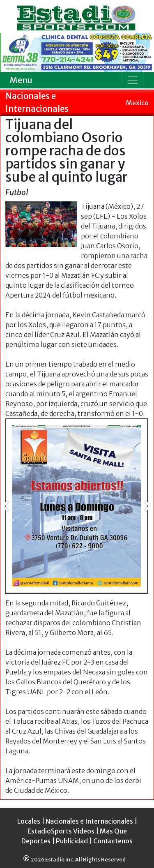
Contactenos (113, 841)
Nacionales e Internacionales (89, 821)
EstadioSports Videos (61, 831)
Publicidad (72, 841)
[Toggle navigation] (133, 80)
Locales (29, 821)
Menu (21, 80)
